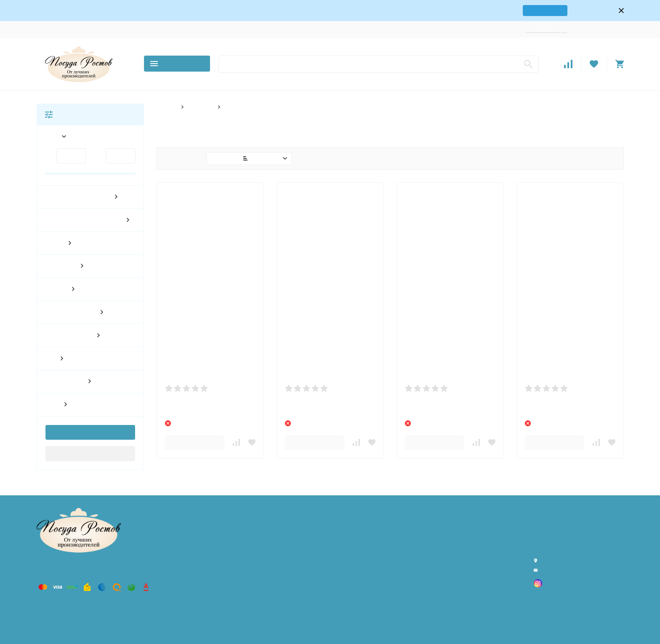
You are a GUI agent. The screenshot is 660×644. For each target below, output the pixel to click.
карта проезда (527, 10)
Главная (166, 107)
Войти (581, 29)
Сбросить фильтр (90, 453)
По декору (211, 574)
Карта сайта (124, 604)
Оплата (144, 29)
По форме (199, 107)
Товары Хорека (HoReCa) (229, 531)
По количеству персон (226, 585)
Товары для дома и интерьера (236, 542)
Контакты (83, 29)
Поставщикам (242, 29)
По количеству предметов (230, 596)
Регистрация (609, 29)
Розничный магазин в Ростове (235, 563)
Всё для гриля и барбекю (230, 552)
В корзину (195, 442)
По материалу (215, 606)
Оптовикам (203, 29)
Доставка (115, 29)
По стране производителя (230, 617)
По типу (208, 628)
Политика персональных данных (70, 604)
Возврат (171, 29)
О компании (49, 29)
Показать (86, 432)
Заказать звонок (549, 29)
